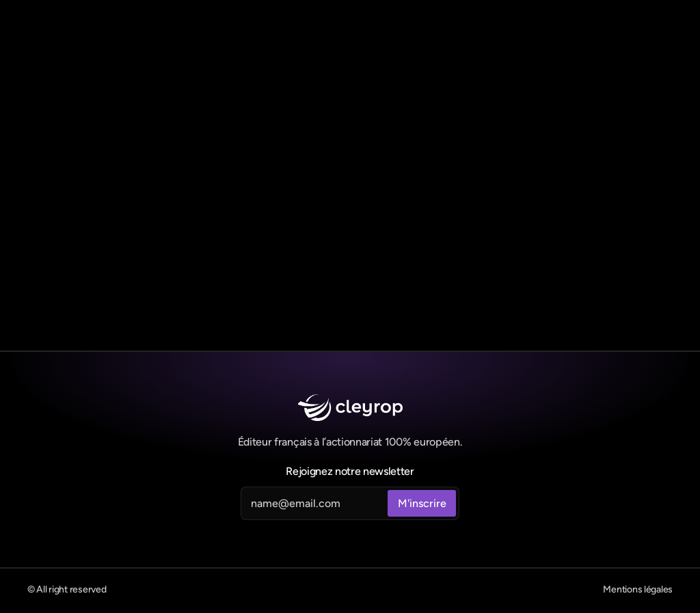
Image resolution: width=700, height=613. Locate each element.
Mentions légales (638, 589)
